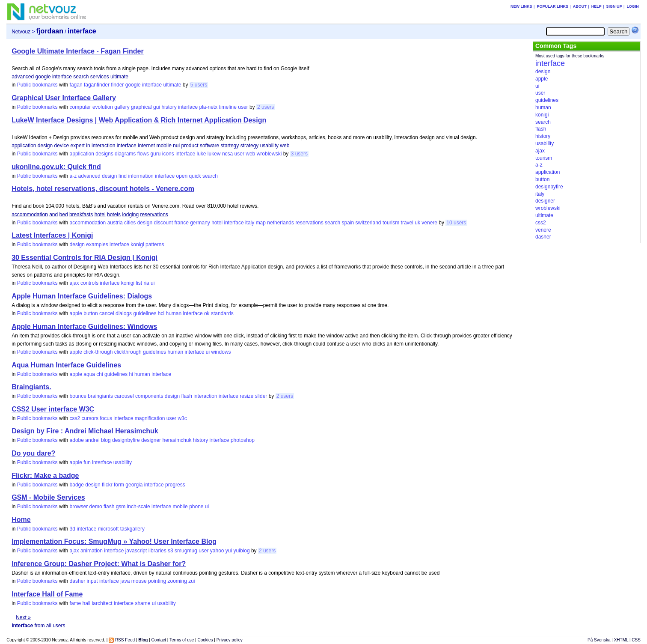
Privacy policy (230, 640)
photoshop (243, 440)
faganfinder (97, 85)
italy (250, 223)
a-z (73, 176)
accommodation (30, 215)
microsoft (108, 529)
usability (269, 146)
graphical (141, 107)
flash (186, 396)
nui (176, 146)
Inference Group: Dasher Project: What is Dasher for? (99, 564)
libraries (157, 551)
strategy (250, 146)
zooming (177, 581)
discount (163, 223)
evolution (103, 107)
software (209, 146)
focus (106, 418)
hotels (114, 215)
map (261, 223)
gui (157, 107)
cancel (107, 313)
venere (429, 223)
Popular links (552, 6)
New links (521, 6)
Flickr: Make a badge (45, 476)
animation (92, 551)
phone (196, 507)
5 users (199, 85)
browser (79, 507)
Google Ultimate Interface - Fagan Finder (78, 51)
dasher (78, 581)
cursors (90, 418)
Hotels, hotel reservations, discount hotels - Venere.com (103, 189)
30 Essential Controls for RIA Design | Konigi (85, 258)
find (123, 176)
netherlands (280, 223)
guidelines (145, 313)
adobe (77, 440)
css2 (75, 418)
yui (229, 551)
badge (77, 485)
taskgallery (132, 529)
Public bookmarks (37, 85)
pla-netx (209, 107)
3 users (299, 154)
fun (87, 462)
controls (89, 283)
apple (76, 313)
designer (151, 440)
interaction (103, 146)
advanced (23, 77)
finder (117, 85)
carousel (124, 396)
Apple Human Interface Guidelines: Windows (84, 326)
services (100, 77)
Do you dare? (33, 453)
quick (195, 176)
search (81, 77)
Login (633, 6)
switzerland (368, 223)
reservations (154, 215)
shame (142, 603)
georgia (134, 485)
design (45, 146)
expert (78, 146)
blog (106, 440)
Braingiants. (31, 387)
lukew (214, 154)
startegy (230, 146)
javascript (136, 551)
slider (261, 396)
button (91, 313)
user (243, 107)
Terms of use (182, 640)
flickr (107, 485)
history (169, 107)
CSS (636, 640)
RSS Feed (125, 640)
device (62, 146)
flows (143, 154)
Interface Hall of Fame (47, 594)
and (53, 215)
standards (222, 313)
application (24, 146)
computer (80, 107)
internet (146, 146)
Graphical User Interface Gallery (64, 98)
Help (597, 6)
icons (168, 154)
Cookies (205, 640)
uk (417, 223)
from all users (38, 626)
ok (207, 313)
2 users (266, 107)
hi (131, 374)
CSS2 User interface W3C (53, 409)
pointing (157, 581)
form (119, 485)
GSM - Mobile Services (48, 497)
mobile (164, 146)
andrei (92, 440)
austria (115, 223)
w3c (182, 418)
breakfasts (81, 215)
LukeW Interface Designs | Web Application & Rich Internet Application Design (139, 120)
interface (62, 77)
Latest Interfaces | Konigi (52, 235)
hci (161, 313)
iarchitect (102, 603)
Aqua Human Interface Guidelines (66, 365)
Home (21, 520)
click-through (98, 352)
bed (64, 215)
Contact (159, 640)
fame (76, 603)
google (43, 77)
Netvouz (21, 32)
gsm (121, 507)
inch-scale (139, 507)
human (174, 313)
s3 (171, 551)
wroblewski (269, 154)
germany (200, 223)
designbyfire (126, 440)
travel (407, 223)
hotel (100, 215)
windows (221, 352)
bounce (78, 396)
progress (175, 485)
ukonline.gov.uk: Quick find (56, 167)
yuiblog (242, 551)
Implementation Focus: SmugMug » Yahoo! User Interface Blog (114, 541)
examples (97, 244)
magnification (150, 418)
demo (96, 507)
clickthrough (128, 352)
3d (73, 529)
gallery (122, 107)
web (285, 146)
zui (191, 581)
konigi (137, 244)
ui (153, 283)
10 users (456, 223)
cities (130, 223)
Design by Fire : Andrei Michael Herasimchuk (85, 431)
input (92, 581)
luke (202, 154)
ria (146, 283)
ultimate (119, 77)
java (125, 581)
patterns (155, 244)
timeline (228, 107)
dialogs (124, 313)
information (141, 176)
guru (155, 154)
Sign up (614, 6)
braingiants (100, 396)
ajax (74, 283)
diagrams (125, 154)
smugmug (186, 551)
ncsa (227, 154)
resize (246, 396)
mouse (139, 581)
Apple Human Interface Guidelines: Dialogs (82, 296)
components (149, 396)
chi (99, 374)
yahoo (217, 551)
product (190, 146)
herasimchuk (177, 440)
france (181, 223)
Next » (23, 617)
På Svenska (599, 640)
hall (87, 603)
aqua (89, 374)
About (580, 6)
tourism (391, 223)
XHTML (621, 640)
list (139, 283)
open (182, 176)
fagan (76, 85)
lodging (130, 215)
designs (104, 154)
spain (348, 223)
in (88, 146)
